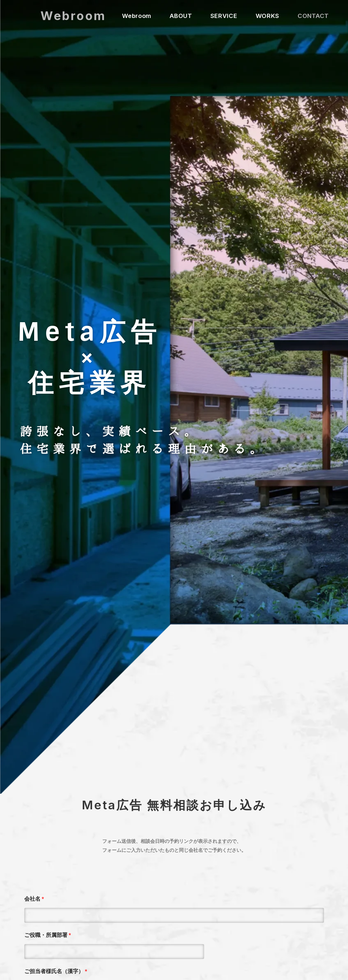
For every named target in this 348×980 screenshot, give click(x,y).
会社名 (34, 899)
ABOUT (181, 16)
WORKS (268, 16)
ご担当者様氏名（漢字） (56, 971)
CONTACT (313, 16)
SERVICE (224, 16)
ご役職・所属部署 (48, 935)
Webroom (73, 16)
